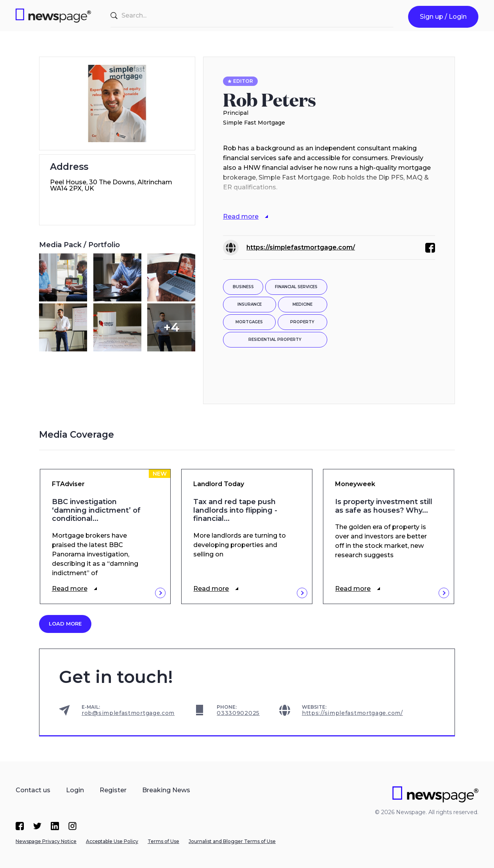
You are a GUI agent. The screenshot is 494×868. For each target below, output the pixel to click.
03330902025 (238, 713)
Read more (70, 589)
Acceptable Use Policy (112, 841)
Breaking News (166, 790)
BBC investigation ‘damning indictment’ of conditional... (96, 510)
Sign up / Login (443, 17)
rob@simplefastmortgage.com (128, 713)
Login (75, 790)
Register (113, 790)
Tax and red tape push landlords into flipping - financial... (235, 510)
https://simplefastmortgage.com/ (301, 247)
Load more (65, 624)
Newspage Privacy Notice (46, 841)
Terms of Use (163, 841)
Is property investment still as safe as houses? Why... (384, 506)
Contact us (33, 790)
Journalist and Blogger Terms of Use (232, 841)
